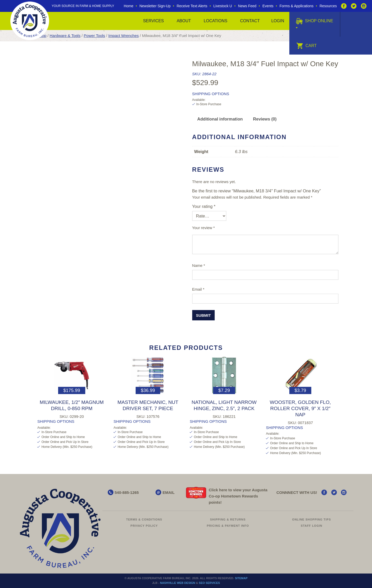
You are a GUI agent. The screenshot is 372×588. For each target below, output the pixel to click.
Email (198, 289)
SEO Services (210, 583)
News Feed (247, 6)
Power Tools (94, 36)
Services (154, 21)
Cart (307, 46)
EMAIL (169, 492)
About (184, 21)
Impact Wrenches (123, 36)
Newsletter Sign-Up (155, 6)
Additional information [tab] (220, 119)
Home (129, 6)
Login (278, 21)
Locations (216, 21)
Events (268, 6)
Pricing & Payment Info (228, 526)
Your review (204, 228)
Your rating (204, 206)
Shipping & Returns (228, 519)
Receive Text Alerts (192, 6)
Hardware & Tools (65, 36)
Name (199, 265)
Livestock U (223, 6)
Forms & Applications (297, 6)
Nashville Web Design (177, 583)
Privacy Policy (144, 526)
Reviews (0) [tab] (265, 119)
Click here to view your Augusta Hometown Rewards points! (238, 496)
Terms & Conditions (144, 519)
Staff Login (312, 526)
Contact (250, 21)
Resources (328, 6)
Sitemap (241, 578)
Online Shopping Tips (312, 519)
